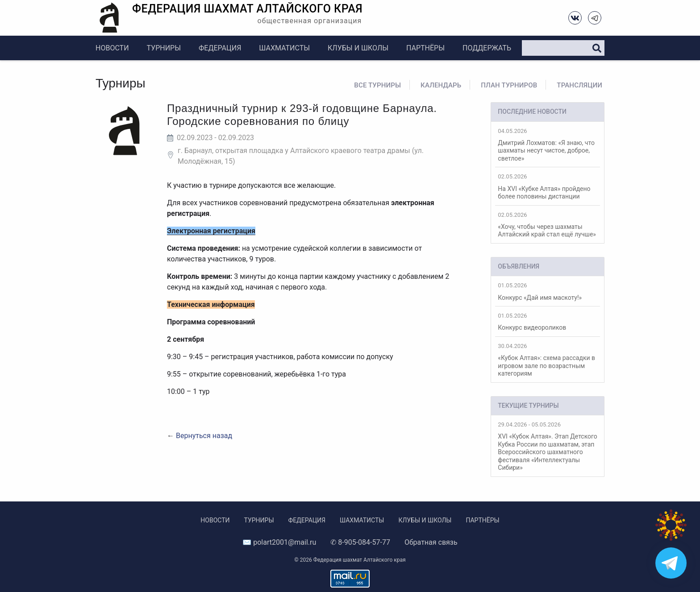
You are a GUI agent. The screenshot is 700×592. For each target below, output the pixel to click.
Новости (112, 48)
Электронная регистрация (211, 231)
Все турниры (377, 85)
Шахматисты (284, 48)
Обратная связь (431, 542)
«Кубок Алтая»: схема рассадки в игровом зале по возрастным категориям (548, 360)
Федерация (220, 48)
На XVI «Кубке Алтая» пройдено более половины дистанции (548, 186)
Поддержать (487, 48)
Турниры (164, 48)
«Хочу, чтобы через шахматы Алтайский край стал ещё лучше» (548, 225)
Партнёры (425, 48)
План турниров (509, 85)
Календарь (441, 85)
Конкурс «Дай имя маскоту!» (548, 291)
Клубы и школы (358, 48)
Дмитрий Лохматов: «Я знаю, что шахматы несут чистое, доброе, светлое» (548, 145)
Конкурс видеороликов (548, 322)
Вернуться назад (204, 436)
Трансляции (579, 85)
